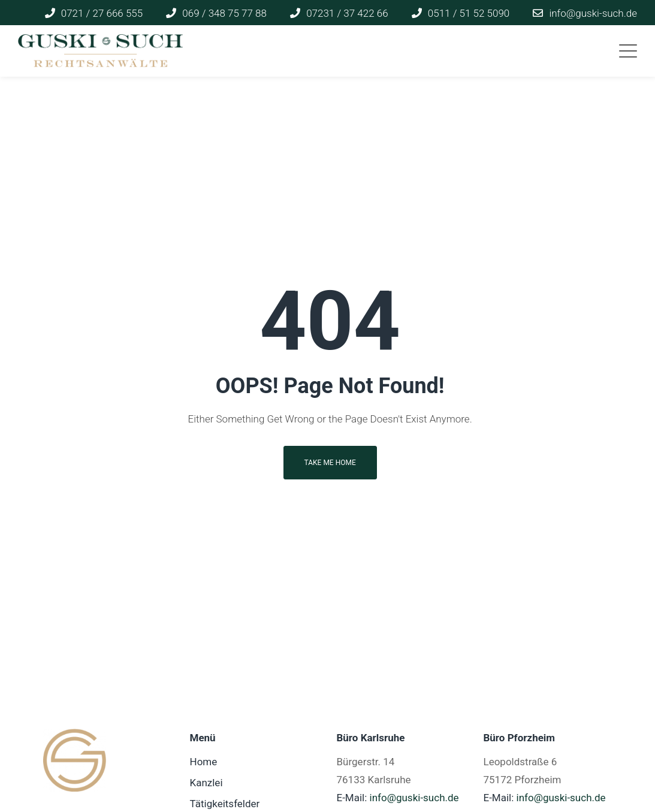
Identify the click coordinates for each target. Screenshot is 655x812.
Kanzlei (206, 783)
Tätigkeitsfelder (225, 804)
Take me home (330, 463)
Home (204, 762)
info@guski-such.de (414, 798)
